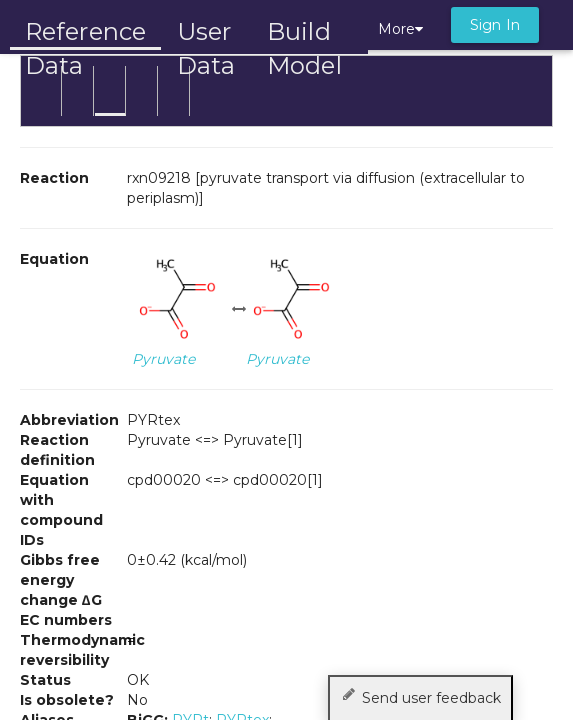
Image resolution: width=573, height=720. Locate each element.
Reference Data (85, 32)
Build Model (304, 33)
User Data (206, 33)
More (400, 29)
